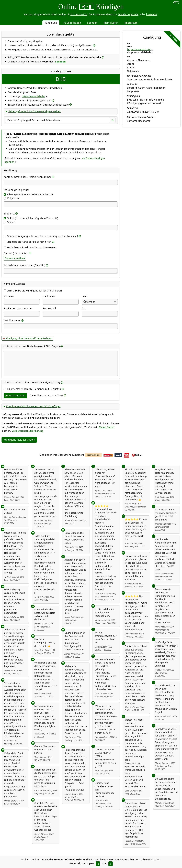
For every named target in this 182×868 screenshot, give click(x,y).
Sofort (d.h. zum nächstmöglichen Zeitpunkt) (33, 218)
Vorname (9, 296)
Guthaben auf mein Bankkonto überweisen (32, 247)
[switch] (176, 3)
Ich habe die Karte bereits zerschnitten (29, 242)
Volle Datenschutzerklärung (28, 431)
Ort (84, 308)
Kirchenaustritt (79, 14)
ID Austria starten (15, 395)
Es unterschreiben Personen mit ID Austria (34, 389)
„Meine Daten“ (106, 427)
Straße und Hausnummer (18, 308)
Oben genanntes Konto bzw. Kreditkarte (30, 194)
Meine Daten (111, 23)
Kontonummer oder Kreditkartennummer (27, 177)
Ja (98, 864)
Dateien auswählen (15, 258)
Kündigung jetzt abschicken (19, 440)
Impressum (131, 23)
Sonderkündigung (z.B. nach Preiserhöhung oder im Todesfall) (43, 236)
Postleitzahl (49, 308)
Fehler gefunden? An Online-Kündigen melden (35, 111)
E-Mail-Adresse (12, 320)
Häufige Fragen (72, 23)
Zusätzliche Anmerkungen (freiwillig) (24, 265)
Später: (11, 222)
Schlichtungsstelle (128, 14)
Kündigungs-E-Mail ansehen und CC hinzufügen (33, 406)
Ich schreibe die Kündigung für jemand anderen (35, 291)
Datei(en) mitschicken (16, 253)
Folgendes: (14, 198)
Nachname (49, 296)
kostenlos (152, 14)
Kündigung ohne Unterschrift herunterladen (29, 338)
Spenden (92, 23)
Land (84, 296)
